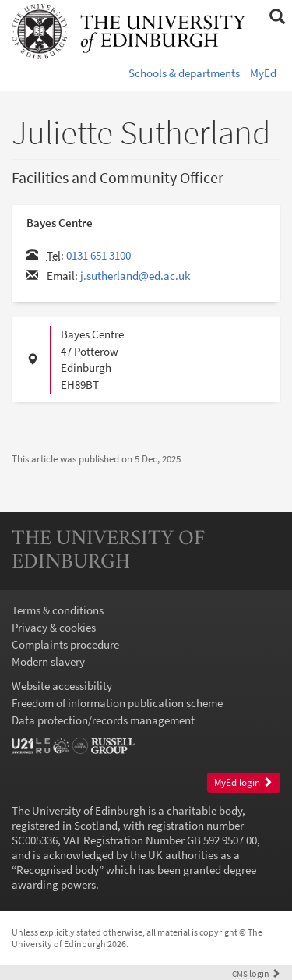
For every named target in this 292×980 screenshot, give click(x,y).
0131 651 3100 (99, 255)
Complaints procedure (65, 644)
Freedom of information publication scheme (117, 703)
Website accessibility (62, 686)
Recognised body (58, 870)
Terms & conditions (58, 610)
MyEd (263, 73)
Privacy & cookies (54, 627)
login (256, 973)
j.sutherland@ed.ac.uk (135, 276)
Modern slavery (48, 662)
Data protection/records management (103, 720)
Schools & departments (184, 73)
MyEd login (243, 782)
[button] (277, 17)
